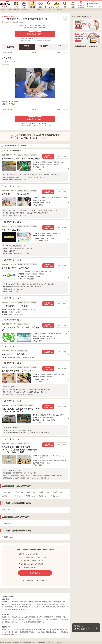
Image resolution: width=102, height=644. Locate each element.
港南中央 (44, 492)
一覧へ (34, 53)
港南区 (7, 510)
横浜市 (7, 523)
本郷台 (56, 496)
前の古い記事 (8, 53)
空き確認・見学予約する (48, 156)
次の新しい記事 (61, 53)
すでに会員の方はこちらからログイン (35, 580)
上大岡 (7, 496)
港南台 (57, 492)
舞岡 (31, 492)
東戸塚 (43, 496)
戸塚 (19, 496)
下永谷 (19, 492)
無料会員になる (35, 573)
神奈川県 (8, 537)
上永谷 (7, 492)
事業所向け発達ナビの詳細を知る (87, 46)
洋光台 (31, 496)
